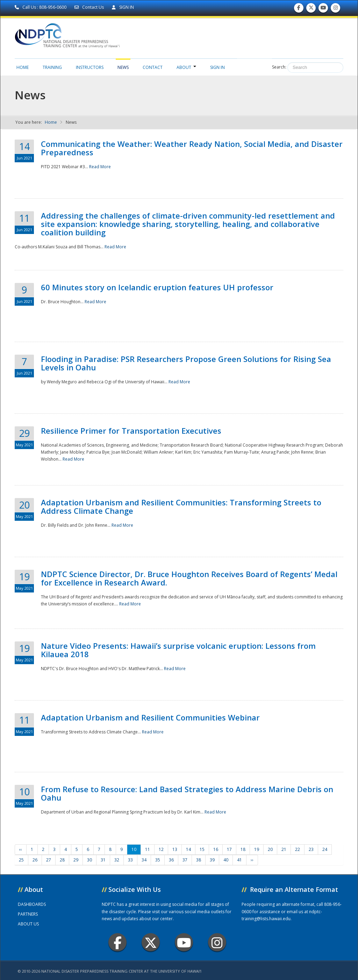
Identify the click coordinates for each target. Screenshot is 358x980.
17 (229, 849)
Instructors (90, 67)
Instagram (217, 942)
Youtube (184, 942)
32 (117, 860)
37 (185, 860)
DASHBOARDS (32, 904)
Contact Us (90, 7)
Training (52, 67)
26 (35, 860)
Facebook (118, 942)
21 (284, 849)
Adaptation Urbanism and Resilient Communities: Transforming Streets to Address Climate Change (181, 506)
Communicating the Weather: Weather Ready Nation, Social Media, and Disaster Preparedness (192, 148)
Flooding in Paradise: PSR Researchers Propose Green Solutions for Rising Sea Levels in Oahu (186, 363)
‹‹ (21, 849)
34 (144, 860)
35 (158, 860)
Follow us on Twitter (311, 9)
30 (89, 860)
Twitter (151, 942)
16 (216, 849)
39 (212, 860)
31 (103, 860)
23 (311, 849)
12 (161, 849)
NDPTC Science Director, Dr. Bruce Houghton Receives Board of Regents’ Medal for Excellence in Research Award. (189, 578)
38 (199, 860)
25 (21, 860)
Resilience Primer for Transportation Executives (131, 431)
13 (175, 849)
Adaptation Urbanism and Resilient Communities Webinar (150, 717)
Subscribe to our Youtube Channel (323, 9)
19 (257, 849)
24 (325, 849)
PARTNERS (28, 914)
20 (270, 849)
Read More (100, 167)
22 (298, 849)
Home (23, 67)
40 (226, 860)
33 (130, 860)
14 (188, 849)
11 (148, 849)
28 (62, 860)
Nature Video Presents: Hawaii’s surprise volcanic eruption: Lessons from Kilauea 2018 (178, 650)
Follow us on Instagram (336, 9)
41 (239, 860)
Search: (279, 67)
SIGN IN (123, 7)
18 (243, 849)
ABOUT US (28, 924)
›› (252, 860)
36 (171, 860)
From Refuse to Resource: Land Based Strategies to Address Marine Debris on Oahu (187, 793)
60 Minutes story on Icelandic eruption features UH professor (157, 287)
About (186, 67)
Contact (153, 67)
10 (134, 849)
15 (202, 849)
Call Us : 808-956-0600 (41, 7)
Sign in (217, 67)
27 (49, 860)
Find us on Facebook (299, 9)
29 (76, 860)
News (123, 67)
